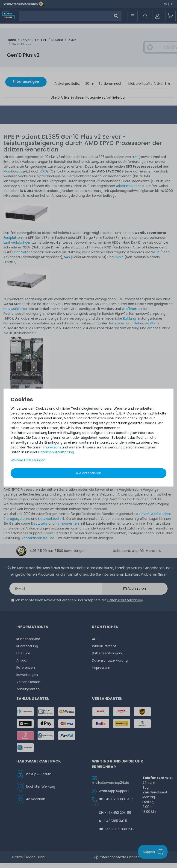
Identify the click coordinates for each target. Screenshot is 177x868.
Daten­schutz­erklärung (56, 452)
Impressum (52, 447)
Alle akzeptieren (88, 473)
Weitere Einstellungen (28, 460)
